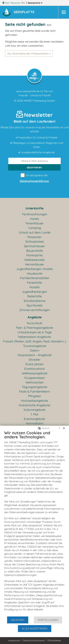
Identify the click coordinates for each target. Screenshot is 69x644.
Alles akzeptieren (35, 628)
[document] (34, 523)
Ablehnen (18, 620)
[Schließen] (64, 428)
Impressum (14, 640)
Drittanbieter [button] (54, 640)
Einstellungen (48, 620)
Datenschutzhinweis (34, 640)
